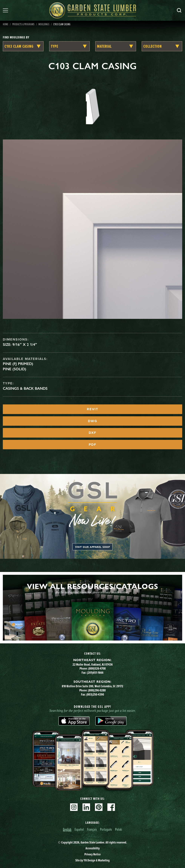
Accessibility (93, 848)
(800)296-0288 (97, 690)
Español (79, 829)
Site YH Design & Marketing (92, 860)
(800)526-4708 (97, 668)
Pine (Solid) (15, 369)
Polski (119, 829)
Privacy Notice (92, 854)
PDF (92, 445)
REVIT (92, 409)
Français (92, 829)
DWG (93, 421)
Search (179, 10)
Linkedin (86, 807)
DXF (92, 433)
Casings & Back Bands (25, 388)
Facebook (111, 807)
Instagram (74, 807)
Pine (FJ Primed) (18, 364)
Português (106, 829)
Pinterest (99, 807)
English (67, 829)
